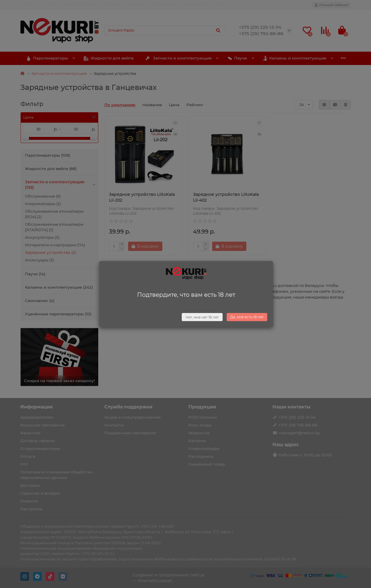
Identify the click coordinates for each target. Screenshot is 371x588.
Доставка (29, 4)
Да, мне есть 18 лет (247, 317)
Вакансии (135, 4)
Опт (219, 4)
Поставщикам (162, 4)
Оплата (50, 4)
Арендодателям (195, 4)
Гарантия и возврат (80, 4)
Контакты (112, 4)
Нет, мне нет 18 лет (202, 317)
